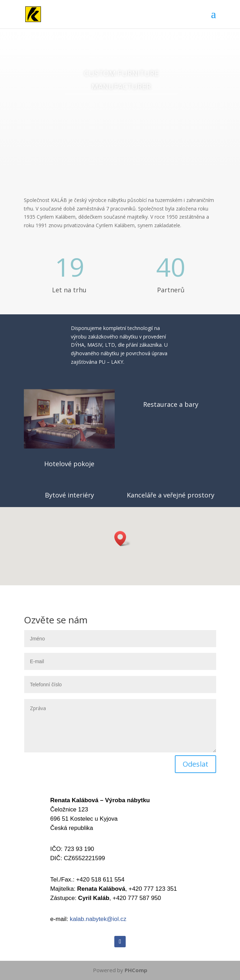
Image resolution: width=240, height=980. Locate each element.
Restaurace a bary (171, 404)
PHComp (136, 970)
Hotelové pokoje (69, 464)
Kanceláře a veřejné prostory (171, 495)
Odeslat (195, 764)
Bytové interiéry (69, 495)
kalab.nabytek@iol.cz (98, 919)
